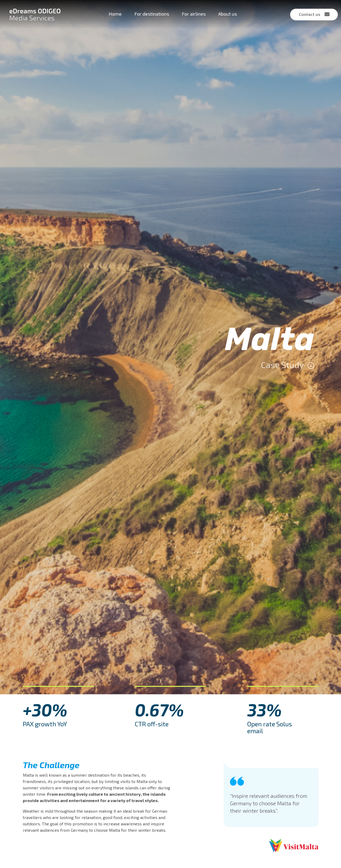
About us (228, 14)
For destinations (152, 14)
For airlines (194, 14)
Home (115, 14)
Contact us (310, 14)
